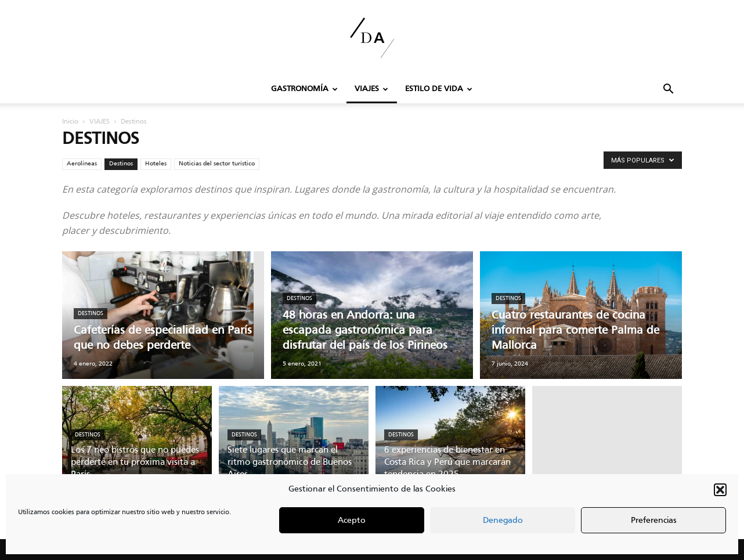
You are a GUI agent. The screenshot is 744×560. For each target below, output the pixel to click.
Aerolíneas (82, 164)
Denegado (503, 521)
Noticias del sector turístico (217, 164)
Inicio (70, 122)
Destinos (121, 164)
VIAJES (371, 89)
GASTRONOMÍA (304, 89)
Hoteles (156, 164)
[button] (720, 490)
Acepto (352, 521)
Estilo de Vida (439, 89)
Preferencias (654, 521)
